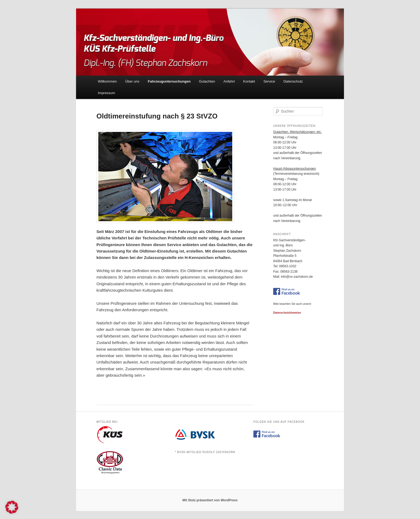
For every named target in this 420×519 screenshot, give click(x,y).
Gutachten (207, 81)
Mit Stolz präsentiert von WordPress (210, 500)
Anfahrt (229, 81)
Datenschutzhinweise (287, 313)
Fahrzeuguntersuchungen (169, 81)
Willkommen (107, 81)
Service (269, 81)
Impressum (106, 93)
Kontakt (249, 81)
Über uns (132, 81)
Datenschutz (293, 81)
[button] (12, 507)
